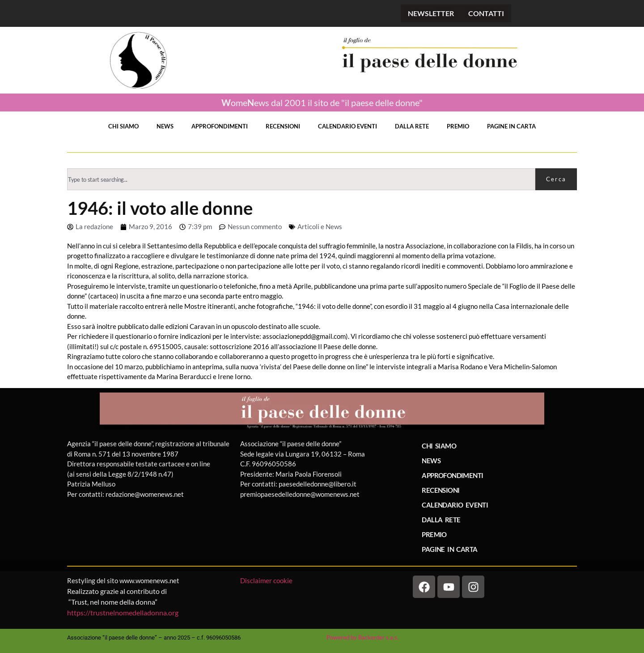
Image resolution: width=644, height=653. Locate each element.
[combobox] (301, 179)
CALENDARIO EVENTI (347, 126)
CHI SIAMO (123, 126)
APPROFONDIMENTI (220, 126)
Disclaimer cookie (267, 580)
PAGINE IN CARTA (511, 126)
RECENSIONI (283, 126)
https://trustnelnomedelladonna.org (123, 612)
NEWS (165, 126)
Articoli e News (320, 226)
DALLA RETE (412, 126)
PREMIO (458, 126)
